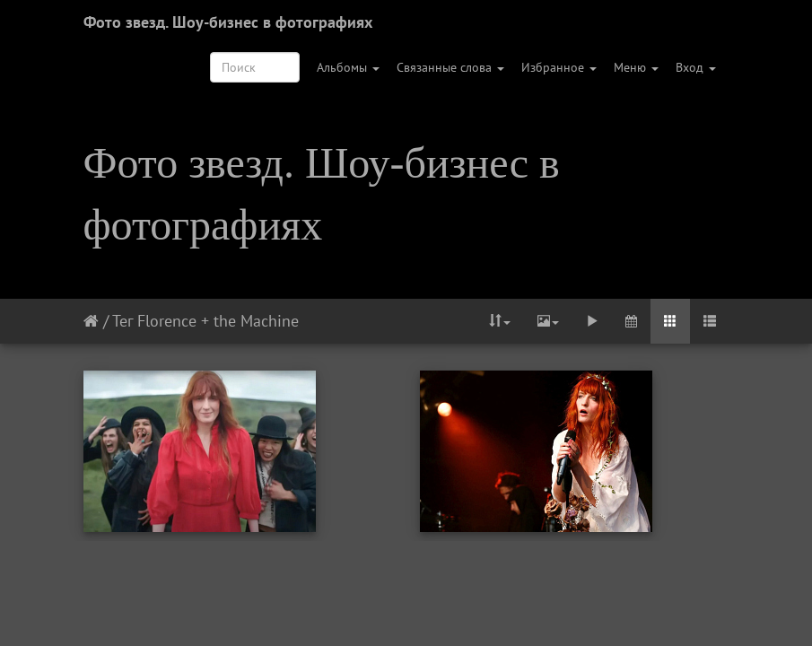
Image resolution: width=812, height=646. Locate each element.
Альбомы (348, 67)
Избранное (559, 67)
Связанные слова (450, 67)
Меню (636, 67)
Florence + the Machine (218, 321)
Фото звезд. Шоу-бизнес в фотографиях (228, 22)
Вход (696, 67)
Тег (122, 321)
